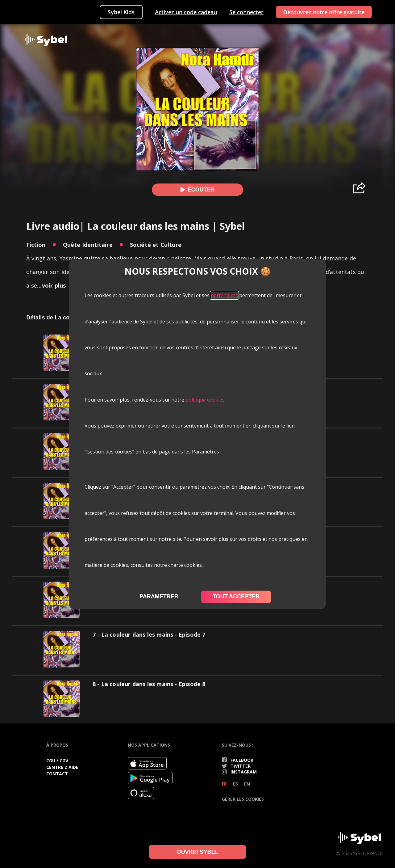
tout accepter (236, 596)
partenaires (224, 295)
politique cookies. (206, 400)
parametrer (159, 596)
